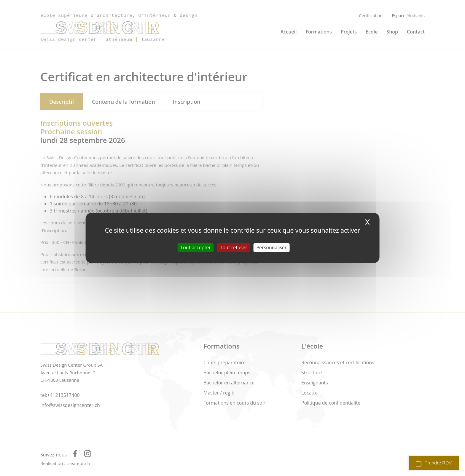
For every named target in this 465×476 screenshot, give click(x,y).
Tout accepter (195, 247)
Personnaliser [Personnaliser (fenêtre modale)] (271, 247)
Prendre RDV (434, 463)
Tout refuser (234, 247)
